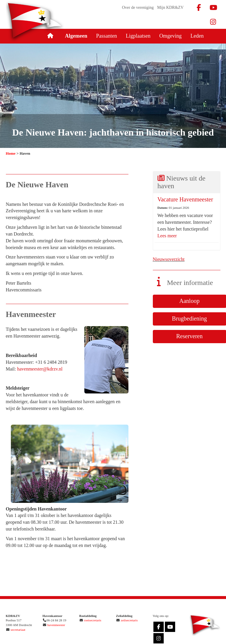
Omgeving (170, 36)
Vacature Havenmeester (185, 199)
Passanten (107, 36)
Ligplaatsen (138, 36)
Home (11, 153)
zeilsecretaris (129, 620)
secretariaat (18, 630)
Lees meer (167, 236)
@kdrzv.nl (40, 369)
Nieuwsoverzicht (169, 259)
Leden (197, 36)
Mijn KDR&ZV (170, 7)
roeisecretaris (93, 620)
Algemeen (76, 36)
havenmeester (56, 625)
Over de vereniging (138, 7)
